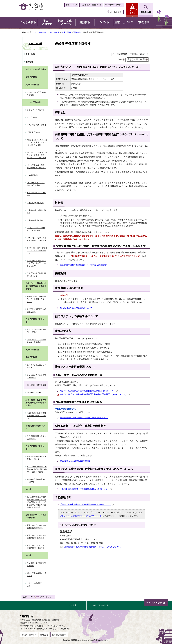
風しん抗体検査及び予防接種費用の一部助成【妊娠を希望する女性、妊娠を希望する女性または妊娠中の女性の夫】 (36, 502)
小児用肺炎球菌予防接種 (36, 125)
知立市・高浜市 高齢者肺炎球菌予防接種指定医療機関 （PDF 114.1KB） (95, 394)
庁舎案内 (44, 635)
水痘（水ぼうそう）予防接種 (36, 194)
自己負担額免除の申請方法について (76, 308)
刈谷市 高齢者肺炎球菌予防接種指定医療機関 (89, 391)
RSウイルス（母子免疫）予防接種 (37, 94)
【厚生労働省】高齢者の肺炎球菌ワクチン (87, 504)
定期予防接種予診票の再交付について (36, 275)
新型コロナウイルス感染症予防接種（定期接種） (36, 537)
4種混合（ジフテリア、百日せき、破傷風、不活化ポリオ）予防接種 (37, 142)
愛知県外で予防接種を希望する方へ (36, 310)
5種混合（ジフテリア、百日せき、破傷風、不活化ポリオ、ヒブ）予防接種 (37, 155)
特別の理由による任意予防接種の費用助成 (36, 341)
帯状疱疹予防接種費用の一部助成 (36, 481)
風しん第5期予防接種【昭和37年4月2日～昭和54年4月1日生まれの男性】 (37, 469)
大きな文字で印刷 (136, 59)
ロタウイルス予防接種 (36, 110)
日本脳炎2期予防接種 (35, 220)
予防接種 (77, 32)
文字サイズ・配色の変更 (91, 5)
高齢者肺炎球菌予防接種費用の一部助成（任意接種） (84, 265)
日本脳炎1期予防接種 (35, 203)
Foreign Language (113, 5)
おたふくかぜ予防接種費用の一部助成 (36, 331)
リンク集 (72, 605)
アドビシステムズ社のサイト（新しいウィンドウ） (82, 516)
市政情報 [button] (144, 22)
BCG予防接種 (32, 175)
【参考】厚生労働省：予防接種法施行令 (86, 489)
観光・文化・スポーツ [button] (66, 22)
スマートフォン (47, 597)
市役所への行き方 (29, 635)
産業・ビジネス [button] (124, 22)
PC (31, 597)
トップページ (40, 32)
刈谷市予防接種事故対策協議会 (36, 575)
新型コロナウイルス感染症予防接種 (36, 376)
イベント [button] (104, 22)
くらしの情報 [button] (28, 22)
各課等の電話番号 (59, 635)
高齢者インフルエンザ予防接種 (36, 366)
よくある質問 (116, 12)
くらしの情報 (54, 32)
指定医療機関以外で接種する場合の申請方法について (84, 418)
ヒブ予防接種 (32, 117)
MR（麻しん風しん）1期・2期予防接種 (36, 184)
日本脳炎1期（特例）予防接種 (37, 212)
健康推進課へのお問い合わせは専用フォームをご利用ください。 (93, 547)
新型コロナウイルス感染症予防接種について (36, 527)
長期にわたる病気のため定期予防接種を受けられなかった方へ (36, 263)
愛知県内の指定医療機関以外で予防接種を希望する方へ (36, 299)
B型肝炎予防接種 (34, 132)
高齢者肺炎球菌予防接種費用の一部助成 (36, 458)
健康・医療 (66, 32)
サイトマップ (71, 5)
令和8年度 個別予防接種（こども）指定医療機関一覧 (37, 251)
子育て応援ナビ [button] (47, 22)
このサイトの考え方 (100, 605)
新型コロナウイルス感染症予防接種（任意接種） (36, 547)
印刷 (120, 60)
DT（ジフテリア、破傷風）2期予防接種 (36, 229)
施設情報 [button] (85, 22)
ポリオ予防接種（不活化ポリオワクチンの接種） (36, 167)
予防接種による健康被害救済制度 (75, 461)
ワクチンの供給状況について (36, 585)
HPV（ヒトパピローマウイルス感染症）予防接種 (37, 239)
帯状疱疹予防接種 (34, 392)
